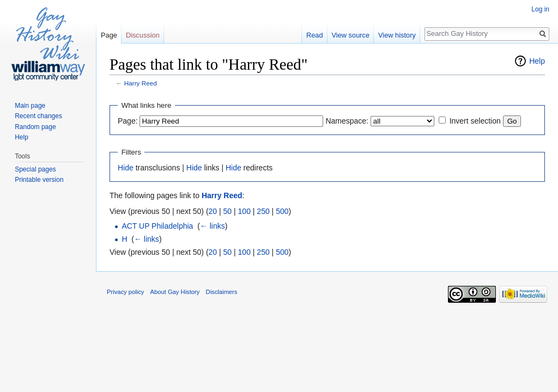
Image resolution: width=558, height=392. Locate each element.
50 (228, 211)
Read (315, 35)
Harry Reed (141, 83)
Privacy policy (125, 292)
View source (351, 35)
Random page (35, 127)
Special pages (35, 169)
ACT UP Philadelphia (157, 226)
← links (213, 226)
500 (282, 211)
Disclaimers (222, 292)
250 (263, 211)
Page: (128, 121)
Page (109, 35)
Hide (126, 168)
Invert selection (475, 121)
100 (244, 211)
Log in (540, 9)
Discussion (143, 35)
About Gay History (175, 292)
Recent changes (38, 116)
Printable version (39, 180)
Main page (30, 106)
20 (213, 211)
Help (537, 61)
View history (397, 35)
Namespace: (347, 121)
